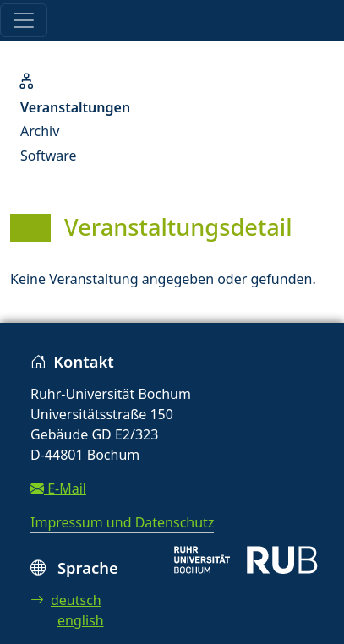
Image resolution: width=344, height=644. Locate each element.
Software (49, 156)
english (81, 620)
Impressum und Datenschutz (122, 522)
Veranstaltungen (75, 107)
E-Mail (58, 488)
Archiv (40, 131)
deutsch (66, 600)
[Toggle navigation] (24, 20)
